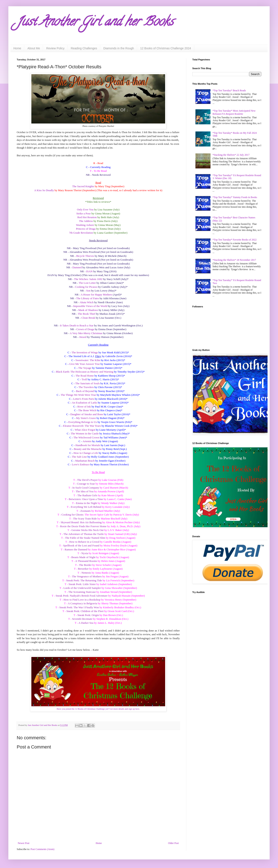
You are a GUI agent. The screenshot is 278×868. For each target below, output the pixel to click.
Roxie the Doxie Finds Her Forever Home (83, 526)
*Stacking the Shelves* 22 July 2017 (231, 155)
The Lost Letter (87, 283)
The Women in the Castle (85, 433)
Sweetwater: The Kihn (88, 360)
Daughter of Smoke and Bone (87, 414)
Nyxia (85, 553)
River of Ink (84, 407)
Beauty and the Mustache (88, 449)
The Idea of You (85, 491)
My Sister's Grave (86, 418)
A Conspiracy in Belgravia (82, 603)
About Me (34, 48)
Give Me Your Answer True (84, 364)
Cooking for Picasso (86, 287)
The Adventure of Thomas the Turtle (84, 534)
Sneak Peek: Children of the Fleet (85, 611)
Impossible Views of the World (90, 306)
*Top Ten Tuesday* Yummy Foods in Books (235, 197)
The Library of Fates (88, 298)
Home (17, 48)
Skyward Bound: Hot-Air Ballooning (81, 522)
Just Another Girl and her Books (95, 23)
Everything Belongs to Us (83, 422)
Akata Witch (87, 302)
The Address (86, 221)
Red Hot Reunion (87, 217)
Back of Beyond (85, 391)
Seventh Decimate (82, 619)
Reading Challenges (84, 48)
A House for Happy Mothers (96, 295)
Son (88, 291)
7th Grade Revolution (81, 233)
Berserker (83, 569)
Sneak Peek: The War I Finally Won (79, 607)
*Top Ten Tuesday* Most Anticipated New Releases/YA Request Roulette (234, 112)
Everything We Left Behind (86, 507)
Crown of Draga (85, 329)
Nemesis (86, 573)
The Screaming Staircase (82, 592)
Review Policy (55, 48)
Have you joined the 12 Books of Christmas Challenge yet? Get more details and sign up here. (98, 709)
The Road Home (85, 376)
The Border (85, 565)
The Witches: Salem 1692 (88, 279)
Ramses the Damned (76, 549)
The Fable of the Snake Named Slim (85, 538)
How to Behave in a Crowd (84, 542)
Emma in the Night (86, 503)
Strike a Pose (84, 213)
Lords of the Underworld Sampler (82, 588)
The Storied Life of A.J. (82, 356)
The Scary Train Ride (85, 519)
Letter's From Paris (84, 399)
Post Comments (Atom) (42, 849)
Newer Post (24, 843)
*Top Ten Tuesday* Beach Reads (229, 90)
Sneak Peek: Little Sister (82, 584)
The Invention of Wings (85, 352)
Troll (84, 379)
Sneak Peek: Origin (88, 615)
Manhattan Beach (85, 461)
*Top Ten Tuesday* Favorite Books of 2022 (235, 240)
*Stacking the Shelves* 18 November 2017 (234, 260)
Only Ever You (85, 209)
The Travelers (86, 387)
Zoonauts (86, 511)
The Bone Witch (87, 410)
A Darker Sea (86, 623)
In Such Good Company (86, 488)
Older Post (173, 843)
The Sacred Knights (83, 186)
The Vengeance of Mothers (87, 576)
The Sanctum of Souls (87, 383)
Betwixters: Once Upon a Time (86, 499)
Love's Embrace (81, 464)
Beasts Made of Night (83, 557)
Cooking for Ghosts (72, 515)
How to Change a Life (86, 453)
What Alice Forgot (85, 430)
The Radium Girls (87, 495)
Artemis (87, 441)
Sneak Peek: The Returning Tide (84, 580)
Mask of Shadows (88, 310)
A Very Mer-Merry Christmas (86, 333)
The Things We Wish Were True (78, 395)
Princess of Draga (86, 229)
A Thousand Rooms (86, 561)
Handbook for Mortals (88, 445)
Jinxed (83, 337)
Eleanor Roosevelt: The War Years (82, 426)
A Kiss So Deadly (44, 190)
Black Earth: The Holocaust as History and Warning (85, 372)
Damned (77, 267)
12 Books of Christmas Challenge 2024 (166, 48)
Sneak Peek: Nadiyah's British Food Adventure (82, 596)
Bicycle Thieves (85, 256)
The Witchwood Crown (86, 437)
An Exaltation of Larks (84, 403)
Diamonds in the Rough (119, 48)
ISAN (89, 271)
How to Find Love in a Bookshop (82, 600)
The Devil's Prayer (87, 480)
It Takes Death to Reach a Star (77, 325)
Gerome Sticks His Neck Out (88, 530)
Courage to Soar (86, 484)
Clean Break (88, 318)
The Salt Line (79, 457)
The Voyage (85, 368)
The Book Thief (87, 314)
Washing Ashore (85, 225)
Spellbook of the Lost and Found (81, 545)
